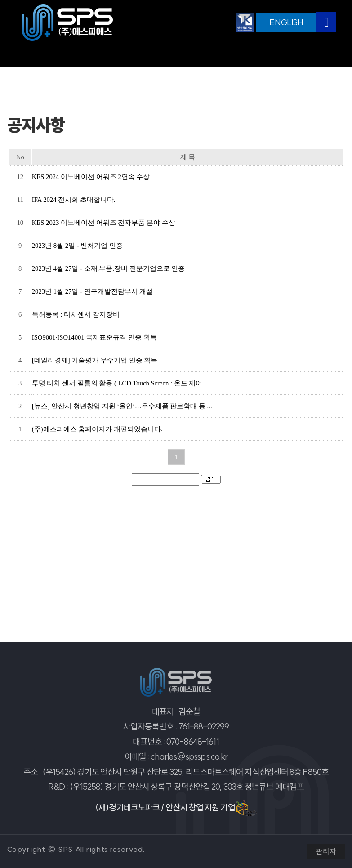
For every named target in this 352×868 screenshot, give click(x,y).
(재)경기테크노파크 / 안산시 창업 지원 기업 (176, 808)
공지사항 (90, 55)
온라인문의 (259, 55)
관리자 (326, 851)
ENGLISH (286, 22)
